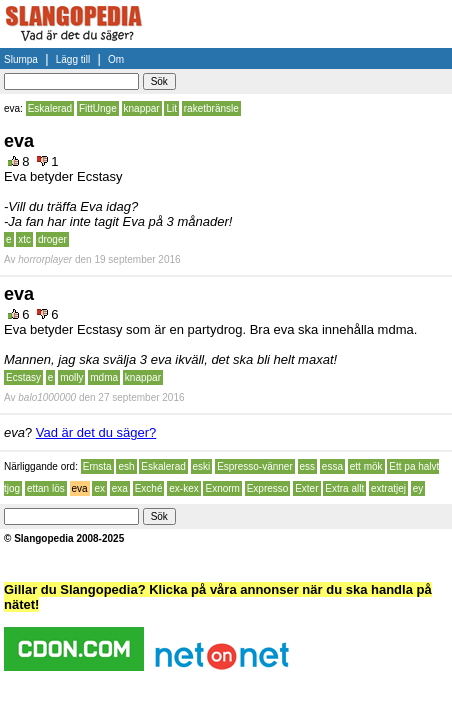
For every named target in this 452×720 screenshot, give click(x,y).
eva (80, 488)
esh (126, 466)
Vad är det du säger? (96, 432)
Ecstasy (23, 377)
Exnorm (222, 488)
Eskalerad (50, 108)
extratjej (388, 488)
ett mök (366, 466)
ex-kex (183, 488)
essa (332, 466)
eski (202, 466)
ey (418, 488)
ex (99, 488)
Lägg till (73, 59)
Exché (149, 488)
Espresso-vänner (255, 466)
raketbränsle (211, 108)
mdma (104, 377)
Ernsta (97, 466)
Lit (171, 108)
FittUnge (98, 108)
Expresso (268, 488)
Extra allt (344, 488)
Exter (306, 488)
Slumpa (21, 59)
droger (52, 239)
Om (116, 59)
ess (308, 466)
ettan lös (46, 488)
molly (71, 377)
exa (120, 488)
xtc (24, 239)
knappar (142, 108)
